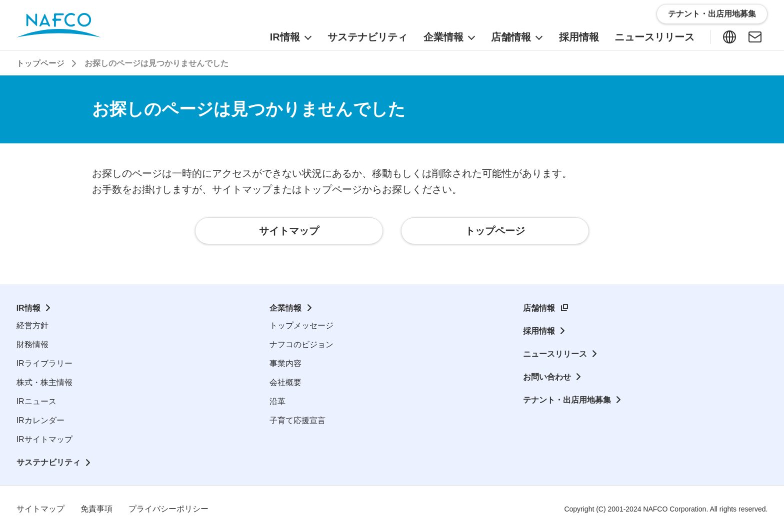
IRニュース (36, 401)
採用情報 (539, 331)
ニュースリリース (555, 354)
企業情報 (285, 308)
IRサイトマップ (44, 439)
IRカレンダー (40, 420)
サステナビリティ (48, 462)
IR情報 (28, 308)
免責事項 (96, 509)
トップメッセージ (301, 325)
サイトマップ (40, 509)
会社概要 (285, 382)
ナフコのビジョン (301, 344)
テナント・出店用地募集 (567, 400)
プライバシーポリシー (168, 509)
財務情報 (32, 344)
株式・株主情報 (44, 382)
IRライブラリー (44, 363)
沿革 (277, 401)
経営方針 (32, 325)
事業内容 (285, 363)
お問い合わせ (547, 377)
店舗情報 (539, 308)
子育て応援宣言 (297, 420)
